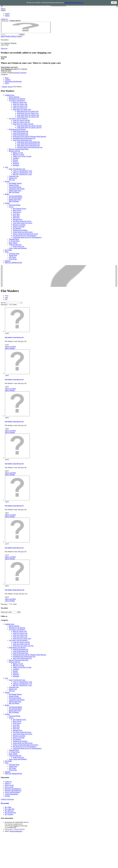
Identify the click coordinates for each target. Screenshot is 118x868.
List (6, 299)
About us (8, 783)
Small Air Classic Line (20, 104)
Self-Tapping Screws (20, 209)
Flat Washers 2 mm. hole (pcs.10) (14, 337)
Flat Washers (17, 228)
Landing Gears (10, 95)
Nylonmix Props (14, 254)
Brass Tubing (13, 243)
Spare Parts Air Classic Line (22, 109)
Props (7, 252)
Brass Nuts (16, 216)
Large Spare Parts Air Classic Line (28, 115)
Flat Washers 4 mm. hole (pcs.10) (14, 421)
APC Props (12, 257)
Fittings (5, 87)
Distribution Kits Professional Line (24, 138)
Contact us (4, 19)
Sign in (3, 9)
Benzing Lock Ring (19, 225)
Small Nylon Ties (18, 246)
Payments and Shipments (13, 789)
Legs (6, 167)
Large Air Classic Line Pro (21, 120)
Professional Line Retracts (17, 129)
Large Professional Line (20, 133)
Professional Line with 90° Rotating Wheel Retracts (29, 136)
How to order (9, 787)
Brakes (7, 194)
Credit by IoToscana (7, 799)
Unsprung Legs (14, 176)
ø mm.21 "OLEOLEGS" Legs (22, 172)
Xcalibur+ (16, 158)
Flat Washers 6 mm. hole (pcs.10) (14, 506)
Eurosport (16, 165)
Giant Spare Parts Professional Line (28, 145)
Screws (10, 87)
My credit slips (10, 809)
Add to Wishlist (10, 348)
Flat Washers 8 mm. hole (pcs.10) (14, 548)
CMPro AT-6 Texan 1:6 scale (22, 156)
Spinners (8, 261)
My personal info (10, 813)
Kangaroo (16, 163)
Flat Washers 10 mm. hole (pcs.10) (15, 590)
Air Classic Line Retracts (17, 100)
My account (5, 803)
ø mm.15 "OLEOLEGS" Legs (22, 171)
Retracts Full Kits (14, 151)
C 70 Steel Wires (14, 241)
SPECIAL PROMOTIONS (13, 263)
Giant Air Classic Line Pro (21, 122)
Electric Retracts (14, 97)
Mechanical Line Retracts (17, 99)
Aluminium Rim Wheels (17, 189)
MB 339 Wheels (14, 192)
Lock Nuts (16, 214)
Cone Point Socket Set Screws (23, 223)
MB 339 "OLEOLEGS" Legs (22, 174)
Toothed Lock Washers (20, 230)
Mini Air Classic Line (20, 102)
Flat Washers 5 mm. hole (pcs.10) (14, 464)
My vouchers (9, 814)
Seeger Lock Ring (19, 227)
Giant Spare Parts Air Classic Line (28, 117)
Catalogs (8, 80)
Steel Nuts (16, 218)
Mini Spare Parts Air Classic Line (28, 111)
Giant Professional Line (20, 135)
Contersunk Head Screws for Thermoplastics (27, 237)
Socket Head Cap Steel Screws (23, 232)
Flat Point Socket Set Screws (22, 221)
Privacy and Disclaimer (12, 792)
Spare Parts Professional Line (22, 140)
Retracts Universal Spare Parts (19, 149)
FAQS (7, 83)
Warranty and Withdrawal (13, 790)
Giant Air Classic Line (20, 108)
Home (7, 78)
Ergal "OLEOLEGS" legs (17, 169)
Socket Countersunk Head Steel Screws (25, 234)
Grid (6, 297)
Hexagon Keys (18, 219)
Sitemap (7, 796)
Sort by (3, 303)
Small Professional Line (21, 131)
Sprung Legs (13, 178)
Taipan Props (13, 255)
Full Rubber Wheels (15, 183)
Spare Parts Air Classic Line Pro (23, 124)
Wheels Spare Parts (15, 191)
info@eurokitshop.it (16, 831)
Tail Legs (12, 180)
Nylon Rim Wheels (15, 187)
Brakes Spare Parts (15, 200)
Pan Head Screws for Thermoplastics (25, 236)
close (114, 3)
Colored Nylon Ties (15, 245)
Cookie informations (11, 794)
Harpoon (16, 162)
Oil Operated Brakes (15, 198)
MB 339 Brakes (14, 201)
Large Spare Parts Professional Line (28, 144)
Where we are (9, 785)
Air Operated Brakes (15, 196)
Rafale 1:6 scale (18, 153)
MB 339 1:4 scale (18, 154)
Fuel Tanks (8, 250)
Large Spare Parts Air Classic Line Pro (29, 126)
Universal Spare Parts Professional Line (30, 147)
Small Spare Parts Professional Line (28, 142)
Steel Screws (17, 212)
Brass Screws (17, 210)
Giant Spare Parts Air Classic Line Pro (29, 127)
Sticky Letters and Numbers (18, 248)
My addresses (9, 811)
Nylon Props (13, 259)
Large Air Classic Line (20, 106)
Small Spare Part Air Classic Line (28, 113)
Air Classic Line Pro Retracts (18, 118)
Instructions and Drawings (13, 81)
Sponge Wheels (14, 185)
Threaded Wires (14, 239)
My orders (8, 807)
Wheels (7, 181)
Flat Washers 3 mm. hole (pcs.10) (14, 379)
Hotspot (15, 160)
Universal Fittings (15, 205)
